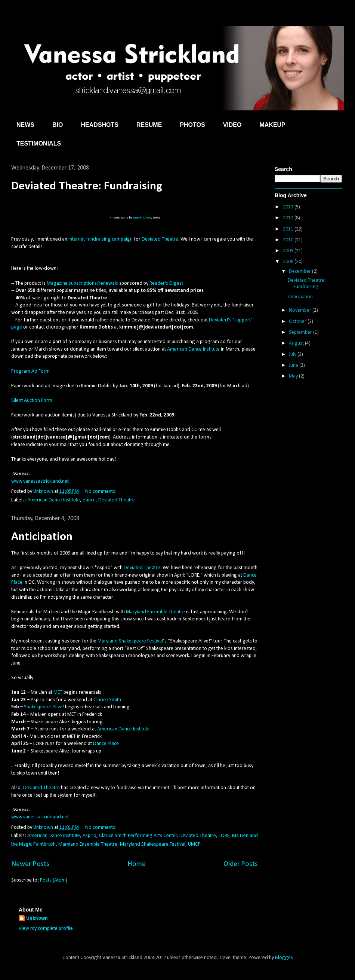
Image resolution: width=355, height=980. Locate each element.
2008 (289, 262)
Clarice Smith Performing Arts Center (138, 836)
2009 (289, 251)
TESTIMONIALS (39, 144)
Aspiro (89, 836)
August (297, 343)
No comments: (101, 491)
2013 (289, 207)
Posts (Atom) (54, 880)
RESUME (149, 125)
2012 (289, 218)
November (301, 310)
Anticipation (42, 537)
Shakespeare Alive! (44, 707)
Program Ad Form (30, 371)
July (293, 355)
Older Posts (241, 864)
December (300, 271)
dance (89, 500)
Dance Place (106, 744)
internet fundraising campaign (101, 239)
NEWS (25, 125)
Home (137, 864)
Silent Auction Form (32, 401)
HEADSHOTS (99, 125)
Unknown (37, 918)
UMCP (194, 844)
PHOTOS (192, 125)
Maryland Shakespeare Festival (130, 641)
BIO (58, 125)
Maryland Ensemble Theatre (155, 612)
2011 (289, 229)
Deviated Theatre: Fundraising (87, 186)
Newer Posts (30, 864)
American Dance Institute (193, 349)
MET (58, 692)
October (298, 322)
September (301, 332)
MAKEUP (272, 125)
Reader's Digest (166, 283)
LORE (224, 836)
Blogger (284, 958)
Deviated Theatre (160, 239)
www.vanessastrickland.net (40, 481)
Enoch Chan (142, 218)
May (294, 376)
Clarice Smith (107, 700)
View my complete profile (46, 929)
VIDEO (232, 125)
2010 (289, 240)
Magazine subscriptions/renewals (82, 283)
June (294, 365)
